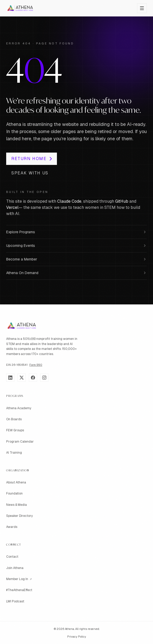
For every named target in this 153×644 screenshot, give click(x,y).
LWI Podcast (15, 601)
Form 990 (36, 365)
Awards (12, 527)
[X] (22, 378)
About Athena (16, 482)
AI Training (14, 453)
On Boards (14, 419)
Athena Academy (19, 408)
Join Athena (15, 568)
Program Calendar (20, 442)
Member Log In (19, 579)
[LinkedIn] (10, 378)
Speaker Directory (19, 516)
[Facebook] (33, 378)
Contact (12, 557)
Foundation (14, 493)
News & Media (16, 505)
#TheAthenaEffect (19, 590)
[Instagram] (44, 378)
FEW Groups (15, 430)
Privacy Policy (77, 637)
